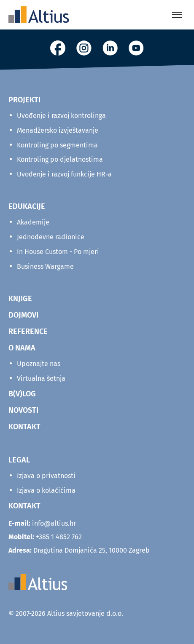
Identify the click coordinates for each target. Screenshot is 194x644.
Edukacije (27, 206)
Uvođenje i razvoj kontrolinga (61, 116)
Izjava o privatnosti (46, 476)
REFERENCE (28, 331)
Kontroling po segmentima (57, 145)
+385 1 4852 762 (59, 537)
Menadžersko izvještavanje (58, 130)
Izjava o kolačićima (46, 490)
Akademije (33, 222)
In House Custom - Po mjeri (58, 252)
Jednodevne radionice (51, 237)
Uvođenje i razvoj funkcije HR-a (64, 174)
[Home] (39, 15)
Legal (19, 460)
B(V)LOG (22, 394)
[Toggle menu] (177, 15)
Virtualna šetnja (41, 378)
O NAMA (22, 348)
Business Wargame (45, 266)
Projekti (24, 100)
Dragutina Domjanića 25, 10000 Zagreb (79, 550)
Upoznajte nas (39, 364)
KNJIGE (20, 299)
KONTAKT (24, 427)
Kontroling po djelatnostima (60, 159)
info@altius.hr (54, 523)
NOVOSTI (23, 410)
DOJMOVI (23, 315)
